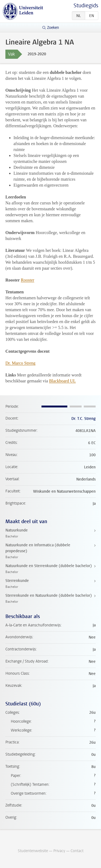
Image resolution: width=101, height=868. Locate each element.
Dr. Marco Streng (20, 363)
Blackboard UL (62, 381)
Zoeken (53, 28)
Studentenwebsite (33, 851)
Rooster (27, 280)
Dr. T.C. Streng (83, 419)
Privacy (59, 851)
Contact (77, 851)
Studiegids (86, 6)
